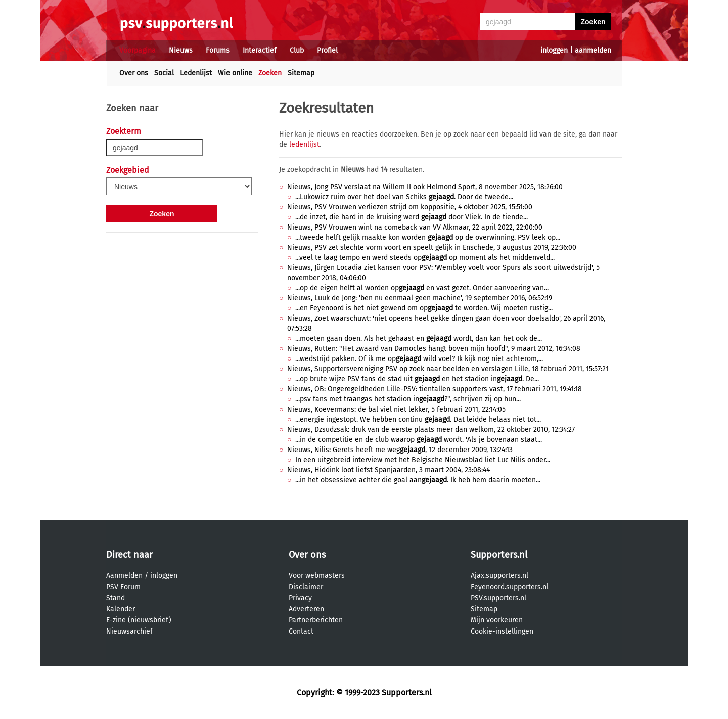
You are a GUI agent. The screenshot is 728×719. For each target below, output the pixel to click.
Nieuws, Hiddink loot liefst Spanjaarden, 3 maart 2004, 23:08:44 (389, 470)
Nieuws (181, 50)
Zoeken (270, 73)
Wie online (235, 73)
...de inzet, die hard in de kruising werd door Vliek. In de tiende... (412, 217)
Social (164, 73)
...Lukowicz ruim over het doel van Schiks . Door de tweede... (404, 197)
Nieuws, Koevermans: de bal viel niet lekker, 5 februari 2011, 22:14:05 (396, 409)
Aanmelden (124, 576)
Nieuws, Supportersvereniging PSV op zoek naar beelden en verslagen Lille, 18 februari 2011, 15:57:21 (448, 369)
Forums (218, 50)
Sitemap (301, 73)
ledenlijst (304, 144)
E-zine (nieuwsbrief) (139, 620)
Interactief (260, 50)
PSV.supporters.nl (498, 598)
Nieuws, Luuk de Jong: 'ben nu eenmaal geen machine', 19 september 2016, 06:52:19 (420, 298)
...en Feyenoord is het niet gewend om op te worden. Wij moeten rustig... (424, 308)
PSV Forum (123, 587)
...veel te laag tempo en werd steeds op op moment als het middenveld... (425, 258)
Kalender (121, 609)
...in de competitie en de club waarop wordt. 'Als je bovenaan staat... (419, 440)
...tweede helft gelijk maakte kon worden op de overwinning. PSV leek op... (428, 237)
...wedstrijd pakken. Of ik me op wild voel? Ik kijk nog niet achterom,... (419, 359)
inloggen (554, 50)
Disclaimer (306, 587)
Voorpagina (138, 50)
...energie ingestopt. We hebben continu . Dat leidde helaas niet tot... (418, 419)
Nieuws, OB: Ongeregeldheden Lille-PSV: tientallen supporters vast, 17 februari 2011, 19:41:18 (435, 389)
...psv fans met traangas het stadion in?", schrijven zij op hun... (408, 399)
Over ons (134, 73)
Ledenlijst (196, 73)
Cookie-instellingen (502, 631)
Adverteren (306, 609)
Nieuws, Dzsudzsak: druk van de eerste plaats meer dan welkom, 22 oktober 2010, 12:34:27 (431, 430)
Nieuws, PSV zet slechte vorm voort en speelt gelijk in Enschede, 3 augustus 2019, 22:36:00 (432, 248)
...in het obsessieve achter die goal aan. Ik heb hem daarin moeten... (418, 480)
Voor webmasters (317, 576)
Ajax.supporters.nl (499, 576)
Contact (301, 631)
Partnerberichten (316, 620)
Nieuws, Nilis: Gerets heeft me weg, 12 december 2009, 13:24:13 (400, 450)
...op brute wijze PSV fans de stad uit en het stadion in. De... (417, 379)
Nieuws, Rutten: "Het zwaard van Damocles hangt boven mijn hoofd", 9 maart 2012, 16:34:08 (434, 349)
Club (297, 50)
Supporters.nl (499, 555)
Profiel (327, 50)
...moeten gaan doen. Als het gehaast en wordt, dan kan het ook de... (419, 339)
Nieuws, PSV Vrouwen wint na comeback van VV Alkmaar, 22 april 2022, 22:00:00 (415, 227)
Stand (116, 598)
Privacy (300, 598)
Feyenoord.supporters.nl (510, 587)
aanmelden (593, 50)
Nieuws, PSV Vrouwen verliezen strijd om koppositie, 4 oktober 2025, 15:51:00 (410, 207)
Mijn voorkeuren (497, 620)
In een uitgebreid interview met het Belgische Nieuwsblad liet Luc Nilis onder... (423, 460)
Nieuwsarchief (129, 631)
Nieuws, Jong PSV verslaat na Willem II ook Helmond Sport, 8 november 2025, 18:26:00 (425, 187)
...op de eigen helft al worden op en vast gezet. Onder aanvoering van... (422, 288)
